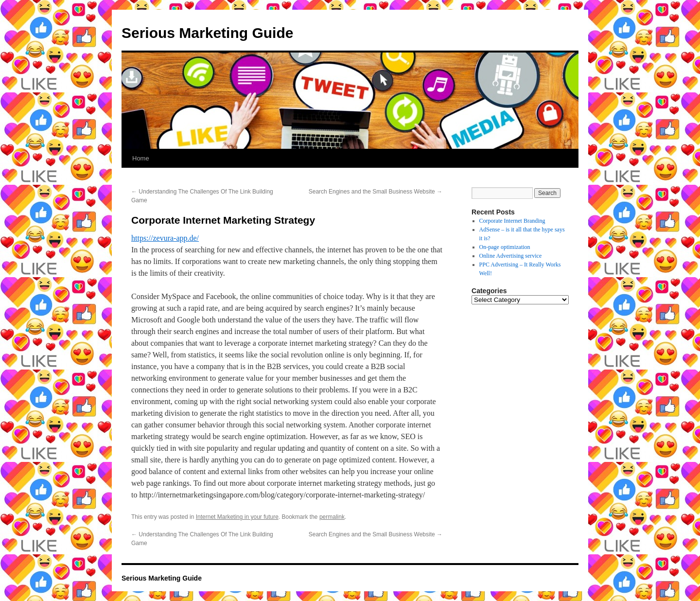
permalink (332, 517)
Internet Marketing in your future (237, 517)
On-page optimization (505, 247)
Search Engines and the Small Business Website (376, 192)
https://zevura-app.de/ (165, 238)
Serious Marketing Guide (207, 33)
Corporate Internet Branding (512, 221)
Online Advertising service (511, 256)
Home (141, 158)
